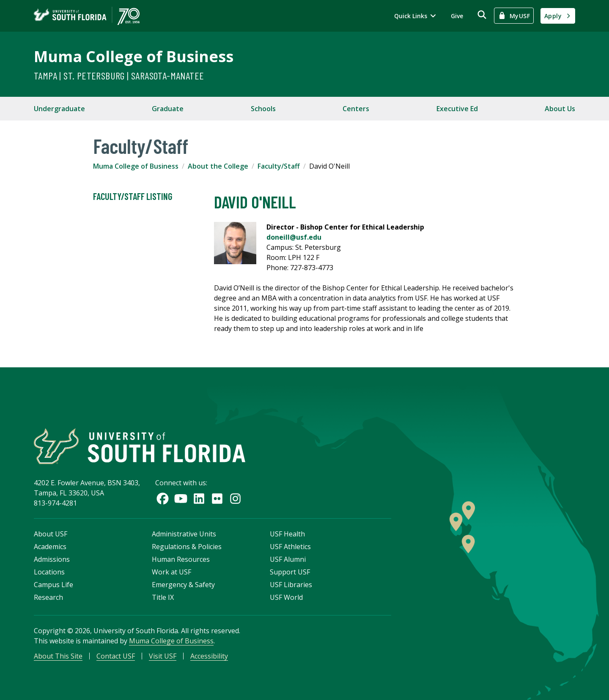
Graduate (168, 109)
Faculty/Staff (279, 166)
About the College (218, 166)
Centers (356, 109)
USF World (286, 597)
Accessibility (209, 656)
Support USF (290, 572)
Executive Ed (457, 109)
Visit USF (163, 656)
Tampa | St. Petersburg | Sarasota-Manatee (119, 75)
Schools (263, 109)
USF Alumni (288, 559)
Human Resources (181, 559)
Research (48, 597)
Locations (49, 572)
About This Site (58, 656)
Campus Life (53, 585)
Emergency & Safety (183, 585)
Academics (50, 547)
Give (457, 16)
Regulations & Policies (187, 547)
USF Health (287, 534)
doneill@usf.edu (294, 237)
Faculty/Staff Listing (133, 197)
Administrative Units (184, 534)
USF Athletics (290, 547)
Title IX (163, 597)
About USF (51, 534)
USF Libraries (291, 585)
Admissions (52, 559)
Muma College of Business (134, 56)
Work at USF (171, 572)
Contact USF (116, 656)
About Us (560, 109)
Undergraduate (59, 109)
